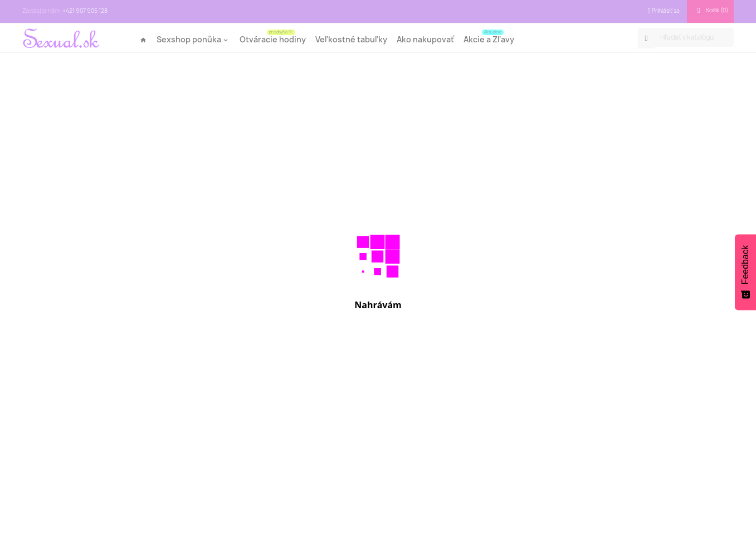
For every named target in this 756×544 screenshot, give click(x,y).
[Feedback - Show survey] (745, 272)
